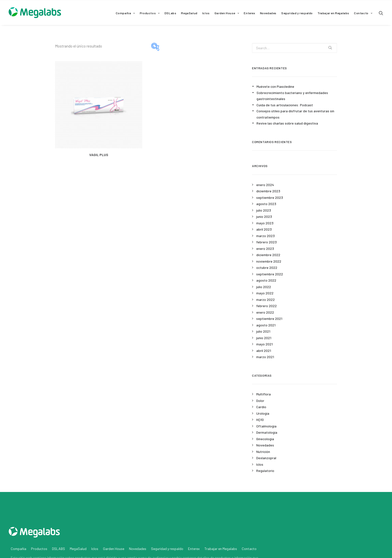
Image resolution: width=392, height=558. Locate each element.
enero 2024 (265, 185)
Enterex (249, 13)
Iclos (206, 13)
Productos (150, 13)
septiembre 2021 (269, 319)
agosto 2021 (266, 325)
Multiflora (263, 394)
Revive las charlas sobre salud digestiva (287, 123)
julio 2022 (264, 287)
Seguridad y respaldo (297, 13)
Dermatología (267, 432)
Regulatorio (265, 471)
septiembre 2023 (270, 197)
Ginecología (265, 439)
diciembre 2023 (268, 191)
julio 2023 (264, 210)
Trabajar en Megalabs (333, 13)
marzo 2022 (265, 300)
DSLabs (170, 13)
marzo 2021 (265, 357)
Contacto (363, 13)
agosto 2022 (266, 280)
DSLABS (58, 523)
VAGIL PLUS (99, 155)
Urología (263, 413)
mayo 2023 (265, 223)
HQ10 (260, 420)
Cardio (261, 407)
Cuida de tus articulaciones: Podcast (285, 105)
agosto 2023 (266, 204)
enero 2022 (265, 312)
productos (83, 532)
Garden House (227, 13)
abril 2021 (264, 351)
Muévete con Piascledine (275, 86)
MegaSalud (189, 13)
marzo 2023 (265, 236)
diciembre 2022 (268, 255)
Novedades (268, 13)
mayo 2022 (265, 293)
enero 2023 (265, 248)
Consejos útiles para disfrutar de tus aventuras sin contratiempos (295, 114)
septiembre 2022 (270, 274)
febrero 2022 (266, 306)
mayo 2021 (264, 344)
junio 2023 (264, 216)
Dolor (260, 401)
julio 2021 (263, 331)
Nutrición (263, 452)
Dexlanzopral (266, 458)
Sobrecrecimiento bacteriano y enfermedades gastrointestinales (292, 96)
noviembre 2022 (269, 261)
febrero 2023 (266, 242)
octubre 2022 (267, 267)
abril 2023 (264, 229)
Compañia (125, 13)
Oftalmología (266, 426)
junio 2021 (264, 338)
